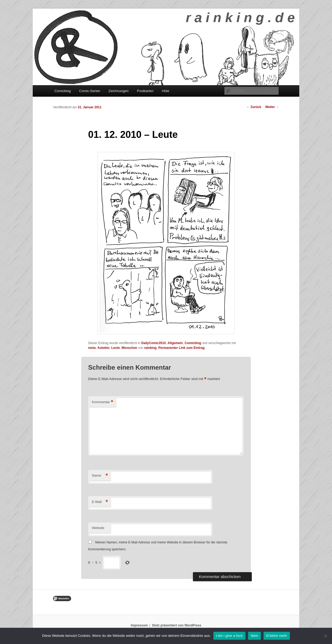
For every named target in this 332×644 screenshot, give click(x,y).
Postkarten (145, 91)
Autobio (104, 348)
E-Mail (100, 502)
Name (100, 476)
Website (98, 528)
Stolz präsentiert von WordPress (177, 625)
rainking (150, 348)
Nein (254, 636)
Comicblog (62, 91)
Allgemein (175, 343)
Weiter (272, 107)
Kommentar (103, 402)
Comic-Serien (90, 91)
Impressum (139, 625)
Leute (116, 348)
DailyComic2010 (153, 343)
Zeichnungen (118, 91)
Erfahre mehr (277, 636)
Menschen (129, 348)
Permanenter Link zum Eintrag (181, 348)
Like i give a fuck (230, 636)
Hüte (166, 91)
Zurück (254, 107)
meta (92, 348)
